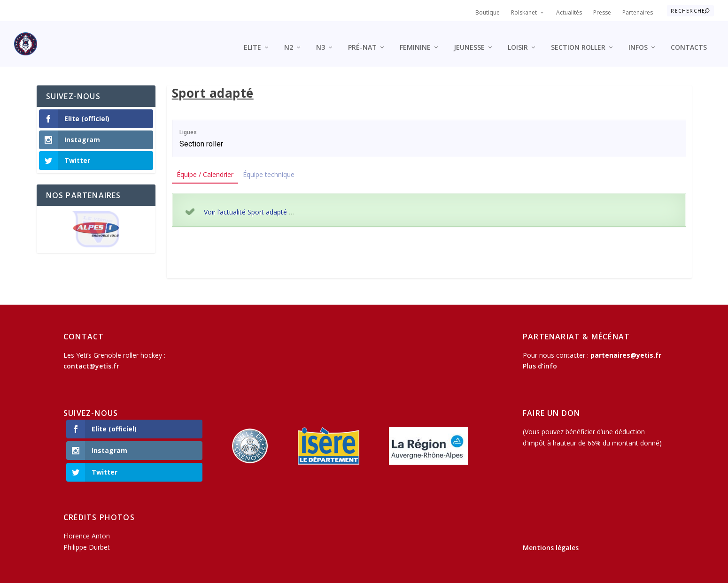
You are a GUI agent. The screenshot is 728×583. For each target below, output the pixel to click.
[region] (96, 222)
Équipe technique (269, 166)
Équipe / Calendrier (205, 166)
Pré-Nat (362, 40)
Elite (252, 40)
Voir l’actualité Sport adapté (245, 204)
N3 (321, 40)
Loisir (518, 40)
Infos (638, 40)
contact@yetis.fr (91, 358)
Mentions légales (551, 540)
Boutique (488, 12)
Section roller (578, 40)
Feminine (415, 40)
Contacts (689, 40)
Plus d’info (540, 358)
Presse (602, 12)
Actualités (569, 12)
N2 (289, 40)
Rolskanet (524, 12)
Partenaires (638, 12)
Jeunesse (469, 40)
